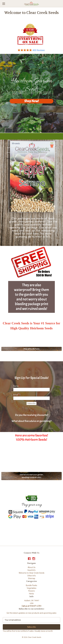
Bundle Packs (31, 585)
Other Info (32, 576)
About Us (32, 567)
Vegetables (32, 588)
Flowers (31, 591)
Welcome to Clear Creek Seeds (32, 573)
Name (16, 386)
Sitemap (32, 578)
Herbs (31, 594)
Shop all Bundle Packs (31, 349)
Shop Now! (32, 101)
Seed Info (31, 570)
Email (16, 395)
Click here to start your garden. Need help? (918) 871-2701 (31, 476)
